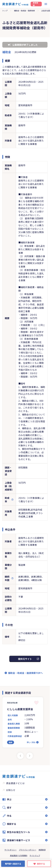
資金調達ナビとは (15, 783)
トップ (5, 11)
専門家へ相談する (13, 864)
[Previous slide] (20, 756)
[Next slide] (30, 756)
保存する (41, 864)
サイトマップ (35, 855)
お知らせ (11, 790)
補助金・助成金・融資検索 (24, 11)
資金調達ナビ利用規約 (19, 855)
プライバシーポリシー (28, 850)
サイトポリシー (11, 850)
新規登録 (36, 4)
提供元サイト (25, 659)
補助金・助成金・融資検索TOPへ (25, 673)
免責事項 (42, 850)
